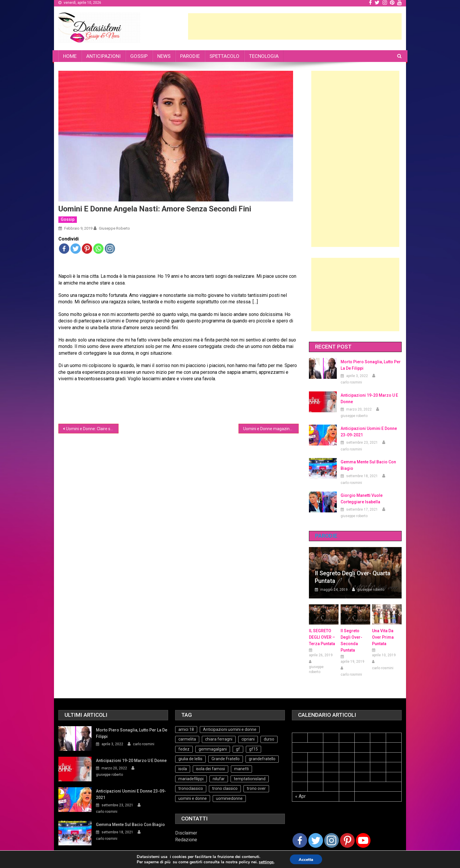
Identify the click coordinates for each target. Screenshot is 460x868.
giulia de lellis (190, 759)
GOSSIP (139, 56)
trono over (256, 788)
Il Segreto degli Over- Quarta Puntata (353, 577)
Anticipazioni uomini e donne (230, 729)
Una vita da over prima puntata (383, 637)
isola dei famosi (210, 769)
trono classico (225, 788)
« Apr (300, 796)
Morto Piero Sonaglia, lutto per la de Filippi (371, 365)
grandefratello (262, 759)
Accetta (306, 860)
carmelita (187, 739)
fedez (184, 749)
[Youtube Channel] (363, 840)
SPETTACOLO (224, 56)
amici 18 (186, 729)
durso (269, 739)
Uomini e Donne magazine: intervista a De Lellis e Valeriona (271, 429)
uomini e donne (193, 798)
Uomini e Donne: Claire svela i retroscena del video (92, 429)
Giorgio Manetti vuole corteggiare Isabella (362, 499)
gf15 (253, 749)
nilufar (219, 779)
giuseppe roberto (114, 228)
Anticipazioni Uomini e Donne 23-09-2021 (369, 432)
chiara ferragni (219, 739)
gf (238, 749)
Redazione (186, 840)
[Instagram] (332, 840)
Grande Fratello (226, 759)
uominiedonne (229, 798)
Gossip (68, 219)
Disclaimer (186, 833)
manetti (241, 769)
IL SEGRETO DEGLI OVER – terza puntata (322, 637)
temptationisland (250, 779)
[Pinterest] (347, 840)
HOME (70, 56)
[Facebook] (300, 840)
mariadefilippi (191, 779)
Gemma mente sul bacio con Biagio (368, 465)
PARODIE (190, 56)
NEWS (164, 56)
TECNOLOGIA (264, 56)
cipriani (248, 739)
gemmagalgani (213, 749)
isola (183, 769)
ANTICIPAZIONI (103, 56)
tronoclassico (191, 788)
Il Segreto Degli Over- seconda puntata (351, 640)
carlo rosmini (351, 382)
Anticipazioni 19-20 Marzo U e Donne (369, 398)
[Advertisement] (295, 26)
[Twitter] (316, 840)
